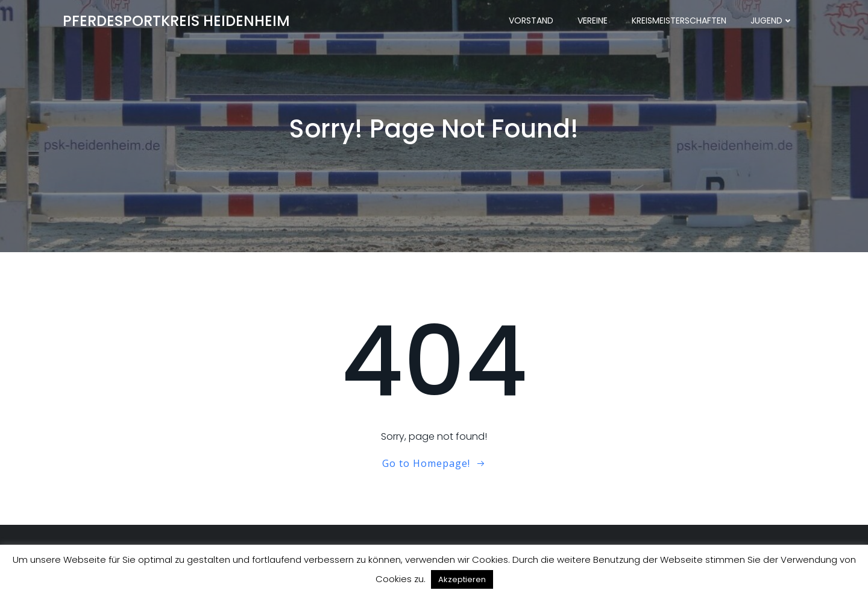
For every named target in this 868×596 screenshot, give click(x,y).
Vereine (593, 21)
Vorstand (531, 21)
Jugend (772, 21)
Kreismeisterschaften (679, 21)
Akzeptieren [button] (462, 579)
